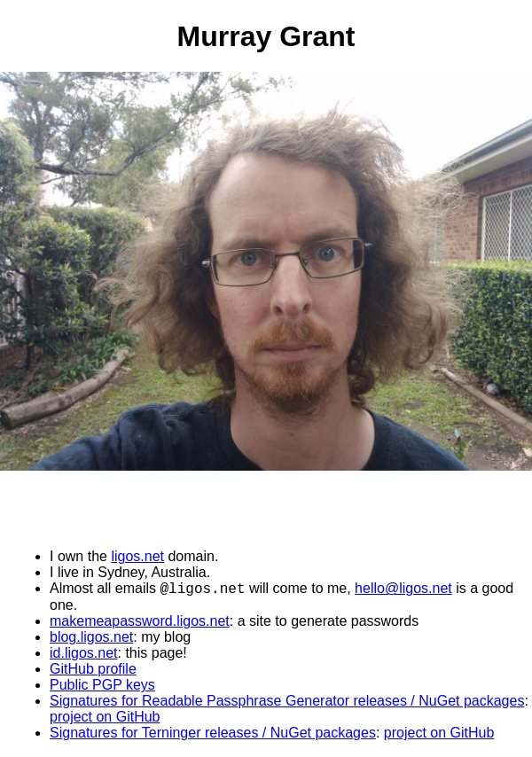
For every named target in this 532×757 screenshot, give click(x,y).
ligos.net (137, 555)
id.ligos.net (84, 655)
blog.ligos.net (91, 639)
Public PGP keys (102, 687)
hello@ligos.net (403, 590)
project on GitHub (105, 718)
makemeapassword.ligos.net (140, 623)
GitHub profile (93, 671)
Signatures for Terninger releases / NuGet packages (213, 734)
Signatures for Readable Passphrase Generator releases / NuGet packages (287, 702)
